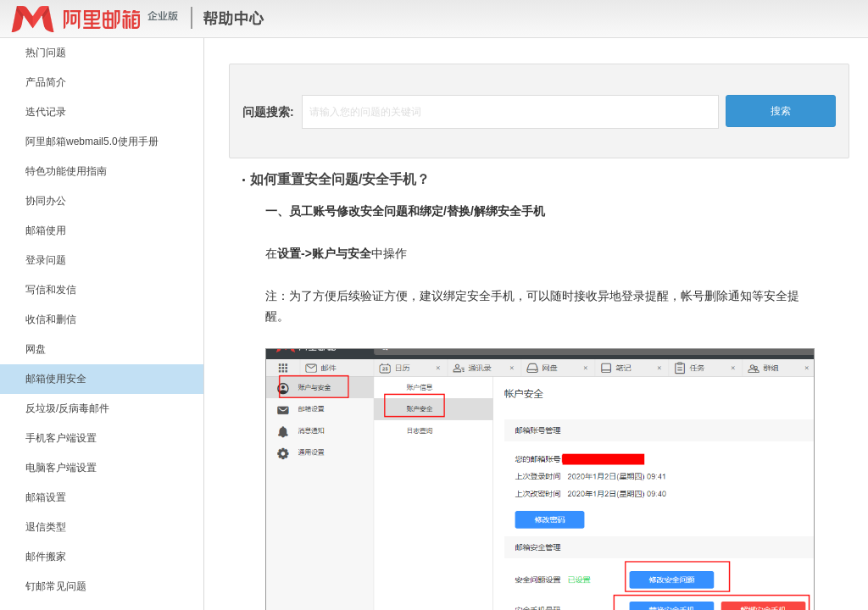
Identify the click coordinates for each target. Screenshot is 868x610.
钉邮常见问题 (56, 586)
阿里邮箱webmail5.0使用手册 (92, 141)
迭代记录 (46, 112)
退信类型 (46, 527)
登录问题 (46, 260)
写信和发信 (51, 290)
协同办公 (46, 201)
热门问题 (46, 53)
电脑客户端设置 (61, 468)
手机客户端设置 (61, 438)
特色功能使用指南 (66, 171)
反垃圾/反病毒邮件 (67, 408)
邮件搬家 (46, 557)
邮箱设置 (46, 497)
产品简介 (46, 82)
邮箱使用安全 (56, 379)
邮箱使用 (46, 230)
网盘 (36, 349)
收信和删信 (51, 319)
